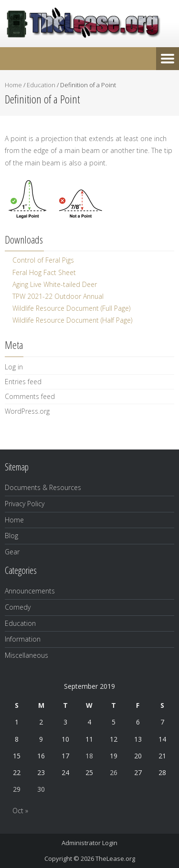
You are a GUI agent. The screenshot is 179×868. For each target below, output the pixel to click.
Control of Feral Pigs (43, 260)
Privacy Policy (25, 504)
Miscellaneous (26, 655)
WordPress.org (27, 411)
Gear (12, 552)
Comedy (18, 607)
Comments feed (30, 396)
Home (13, 85)
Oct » (20, 811)
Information (23, 639)
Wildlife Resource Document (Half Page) (72, 320)
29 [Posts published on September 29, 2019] (17, 789)
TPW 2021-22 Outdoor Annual (58, 296)
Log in (14, 367)
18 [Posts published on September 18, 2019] (89, 756)
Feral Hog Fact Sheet (44, 272)
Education (41, 85)
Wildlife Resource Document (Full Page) (71, 308)
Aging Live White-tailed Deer (55, 284)
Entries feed (23, 382)
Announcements (30, 591)
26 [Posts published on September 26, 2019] (114, 772)
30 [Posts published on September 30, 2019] (41, 789)
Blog (11, 536)
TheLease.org (115, 858)
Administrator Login (89, 843)
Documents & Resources (43, 487)
